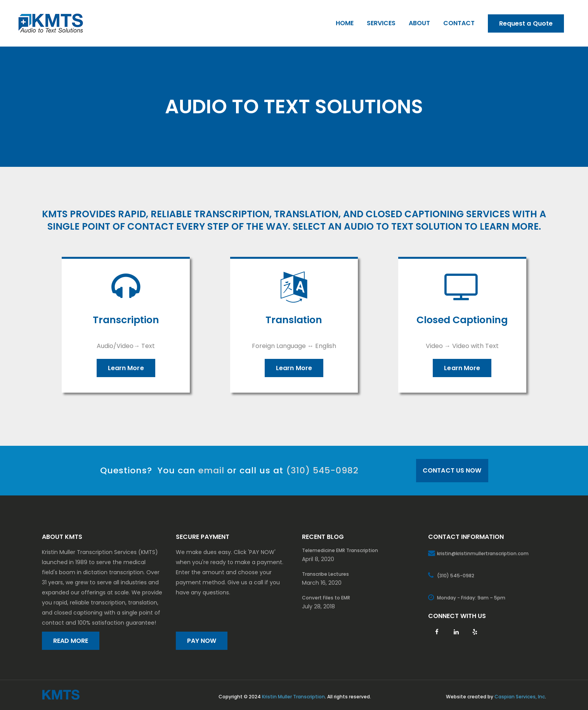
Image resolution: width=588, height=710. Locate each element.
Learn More (126, 368)
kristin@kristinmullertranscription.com (483, 553)
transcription (232, 214)
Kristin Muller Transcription (293, 697)
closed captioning (415, 214)
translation (306, 214)
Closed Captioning (462, 320)
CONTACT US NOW (452, 470)
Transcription (126, 320)
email (211, 470)
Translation (294, 320)
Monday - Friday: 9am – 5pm (471, 598)
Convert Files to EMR (326, 598)
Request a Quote (526, 23)
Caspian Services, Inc (520, 697)
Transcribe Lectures (325, 574)
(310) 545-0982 (322, 470)
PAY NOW (202, 641)
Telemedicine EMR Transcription (340, 550)
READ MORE (71, 641)
